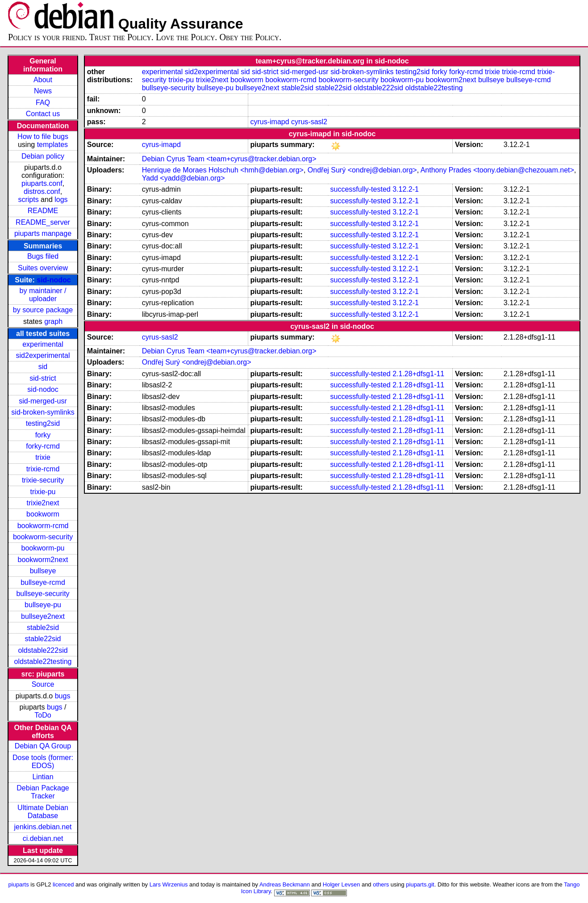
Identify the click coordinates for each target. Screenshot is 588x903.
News (43, 91)
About (43, 80)
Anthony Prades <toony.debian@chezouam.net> (497, 170)
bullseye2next (43, 616)
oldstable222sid (43, 650)
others (381, 884)
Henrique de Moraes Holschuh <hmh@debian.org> (223, 170)
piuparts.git (420, 884)
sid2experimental (43, 355)
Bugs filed (43, 256)
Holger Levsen (342, 884)
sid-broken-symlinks (43, 412)
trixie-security (43, 480)
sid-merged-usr (43, 401)
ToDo (43, 715)
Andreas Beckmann (285, 884)
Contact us (43, 114)
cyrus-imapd (269, 122)
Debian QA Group (43, 746)
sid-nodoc (54, 280)
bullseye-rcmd (43, 582)
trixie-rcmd (43, 469)
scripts (28, 199)
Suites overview (43, 268)
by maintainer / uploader (43, 295)
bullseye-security (43, 594)
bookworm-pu (43, 548)
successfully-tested (361, 189)
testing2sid (43, 423)
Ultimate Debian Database (43, 812)
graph (53, 321)
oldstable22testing (43, 661)
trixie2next (43, 503)
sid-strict (43, 378)
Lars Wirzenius (169, 884)
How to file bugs (43, 136)
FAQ (43, 103)
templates (52, 145)
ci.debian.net (43, 838)
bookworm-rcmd (43, 526)
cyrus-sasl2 (309, 122)
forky (43, 435)
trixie (43, 457)
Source (43, 684)
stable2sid (43, 628)
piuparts (19, 884)
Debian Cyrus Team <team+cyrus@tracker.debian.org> (229, 159)
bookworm (43, 514)
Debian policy (43, 156)
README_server (43, 222)
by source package (43, 310)
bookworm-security (43, 537)
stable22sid (43, 639)
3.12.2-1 (406, 189)
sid (43, 367)
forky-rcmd (43, 446)
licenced (63, 884)
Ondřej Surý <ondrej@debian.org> (362, 170)
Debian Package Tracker (43, 792)
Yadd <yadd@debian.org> (183, 178)
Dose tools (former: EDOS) (43, 762)
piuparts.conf (42, 183)
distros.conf (42, 191)
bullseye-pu (43, 605)
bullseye (43, 571)
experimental (43, 344)
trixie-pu (43, 492)
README (43, 211)
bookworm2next (43, 560)
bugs (63, 696)
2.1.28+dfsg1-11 (418, 374)
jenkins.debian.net (43, 827)
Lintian (43, 777)
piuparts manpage (43, 233)
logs (61, 199)
